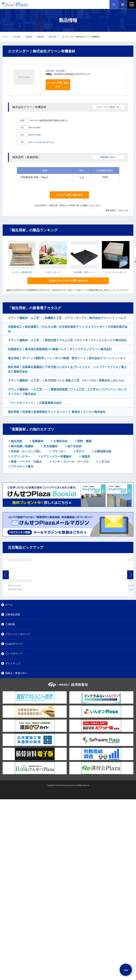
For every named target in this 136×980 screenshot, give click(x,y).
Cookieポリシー (14, 644)
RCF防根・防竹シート (84, 272)
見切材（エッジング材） (26, 451)
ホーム (6, 37)
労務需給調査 (13, 615)
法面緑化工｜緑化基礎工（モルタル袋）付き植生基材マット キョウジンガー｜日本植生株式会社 (68, 329)
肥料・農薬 (84, 441)
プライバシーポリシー (18, 634)
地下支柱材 (74, 446)
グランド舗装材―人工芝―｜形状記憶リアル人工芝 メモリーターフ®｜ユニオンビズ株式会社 (67, 340)
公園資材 (29, 37)
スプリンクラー (20, 456)
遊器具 (85, 456)
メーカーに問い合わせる (58, 85)
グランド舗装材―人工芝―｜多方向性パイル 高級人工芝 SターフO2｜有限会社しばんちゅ (66, 380)
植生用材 (53, 37)
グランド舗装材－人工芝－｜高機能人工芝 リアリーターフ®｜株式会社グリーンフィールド (67, 318)
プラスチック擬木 (22, 467)
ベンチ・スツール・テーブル (70, 462)
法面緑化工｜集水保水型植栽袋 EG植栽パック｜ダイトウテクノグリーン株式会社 (60, 349)
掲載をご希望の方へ (16, 673)
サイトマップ (13, 663)
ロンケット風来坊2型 (22, 272)
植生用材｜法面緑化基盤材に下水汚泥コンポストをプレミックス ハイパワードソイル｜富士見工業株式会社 (67, 369)
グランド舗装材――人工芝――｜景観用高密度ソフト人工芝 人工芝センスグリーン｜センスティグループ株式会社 (67, 392)
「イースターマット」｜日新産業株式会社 (35, 403)
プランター (59, 451)
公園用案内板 (102, 451)
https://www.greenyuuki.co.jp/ (42, 142)
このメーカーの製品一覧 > (108, 107)
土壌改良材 (60, 441)
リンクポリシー (14, 654)
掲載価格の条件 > (108, 157)
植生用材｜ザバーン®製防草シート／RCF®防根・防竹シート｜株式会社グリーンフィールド (67, 358)
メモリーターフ (53, 272)
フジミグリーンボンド (116, 272)
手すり (80, 451)
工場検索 (10, 624)
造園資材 (40, 37)
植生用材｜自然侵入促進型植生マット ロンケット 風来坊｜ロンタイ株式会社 (57, 412)
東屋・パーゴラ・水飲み (26, 462)
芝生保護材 (50, 446)
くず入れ (104, 462)
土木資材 (17, 37)
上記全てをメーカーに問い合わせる (68, 281)
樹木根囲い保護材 (22, 446)
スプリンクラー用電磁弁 (56, 456)
